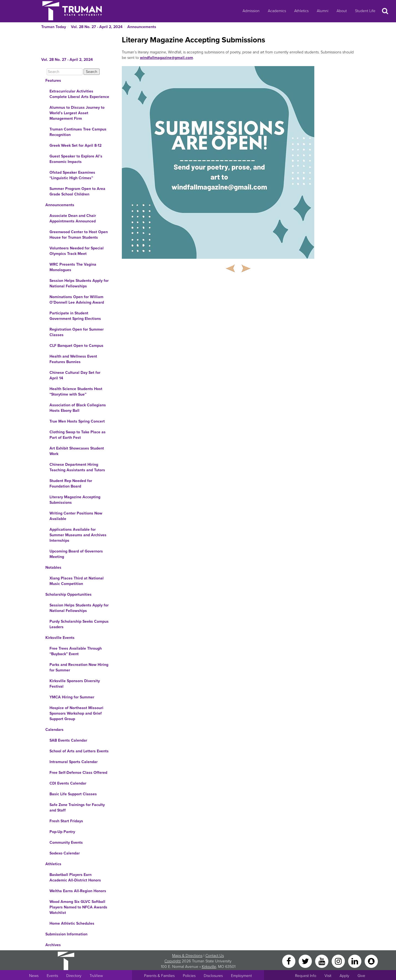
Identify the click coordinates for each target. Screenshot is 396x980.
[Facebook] (289, 961)
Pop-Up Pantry (62, 832)
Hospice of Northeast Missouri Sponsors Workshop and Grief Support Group (76, 713)
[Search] (65, 72)
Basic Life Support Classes (73, 794)
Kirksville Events (60, 638)
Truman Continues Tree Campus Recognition (78, 132)
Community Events (66, 842)
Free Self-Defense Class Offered (78, 773)
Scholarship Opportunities (68, 594)
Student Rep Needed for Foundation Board (71, 484)
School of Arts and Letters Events (79, 751)
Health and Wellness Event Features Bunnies (73, 359)
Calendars (54, 730)
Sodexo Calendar (65, 853)
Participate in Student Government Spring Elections (75, 316)
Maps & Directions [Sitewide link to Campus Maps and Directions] (187, 956)
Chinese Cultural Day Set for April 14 (75, 375)
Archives (53, 945)
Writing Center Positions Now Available (76, 516)
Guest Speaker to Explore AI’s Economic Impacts (76, 159)
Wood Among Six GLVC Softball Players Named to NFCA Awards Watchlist (78, 907)
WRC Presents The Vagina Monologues (73, 267)
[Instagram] (339, 961)
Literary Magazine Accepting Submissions (75, 500)
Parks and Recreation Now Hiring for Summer (79, 667)
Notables (53, 567)
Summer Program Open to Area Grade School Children (77, 191)
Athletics (301, 11)
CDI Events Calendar (68, 783)
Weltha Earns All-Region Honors (78, 891)
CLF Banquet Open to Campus (76, 346)
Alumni (323, 11)
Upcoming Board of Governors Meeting (76, 554)
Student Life (365, 11)
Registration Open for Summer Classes (77, 332)
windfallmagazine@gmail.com (167, 58)
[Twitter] (306, 961)
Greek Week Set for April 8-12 (75, 145)
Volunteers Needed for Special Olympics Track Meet (77, 251)
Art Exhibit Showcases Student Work (77, 451)
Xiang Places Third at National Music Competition (77, 581)
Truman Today (54, 27)
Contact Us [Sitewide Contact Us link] (215, 956)
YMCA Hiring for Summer (72, 697)
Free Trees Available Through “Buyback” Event (76, 651)
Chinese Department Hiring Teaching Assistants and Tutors (77, 467)
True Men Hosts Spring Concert (77, 421)
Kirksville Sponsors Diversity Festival (75, 684)
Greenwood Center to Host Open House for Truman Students (79, 235)
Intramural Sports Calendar (74, 762)
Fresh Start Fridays (66, 821)
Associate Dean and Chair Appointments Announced (73, 218)
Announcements (142, 27)
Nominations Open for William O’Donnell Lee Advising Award (77, 300)
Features (53, 81)
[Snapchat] (371, 961)
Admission (251, 11)
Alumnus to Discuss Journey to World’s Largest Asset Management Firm (77, 113)
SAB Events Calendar (68, 740)
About (342, 11)
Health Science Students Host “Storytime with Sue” (76, 392)
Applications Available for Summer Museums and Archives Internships (78, 535)
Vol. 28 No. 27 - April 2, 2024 (97, 27)
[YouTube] (322, 961)
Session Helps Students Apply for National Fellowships (79, 283)
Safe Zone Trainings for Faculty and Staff (77, 808)
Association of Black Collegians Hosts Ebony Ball (78, 408)
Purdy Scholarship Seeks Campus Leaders (79, 624)
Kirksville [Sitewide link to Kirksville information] (209, 967)
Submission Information (66, 934)
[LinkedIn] (355, 961)
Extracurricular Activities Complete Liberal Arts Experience (79, 94)
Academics (277, 11)
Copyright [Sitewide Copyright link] (173, 961)
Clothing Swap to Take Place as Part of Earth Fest (78, 435)
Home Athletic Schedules (72, 923)
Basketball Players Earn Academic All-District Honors (75, 877)
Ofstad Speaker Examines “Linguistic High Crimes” (72, 175)
